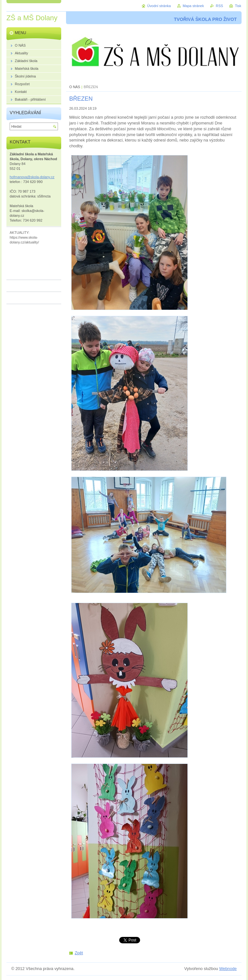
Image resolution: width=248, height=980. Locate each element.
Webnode (228, 969)
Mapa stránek (193, 6)
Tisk (238, 6)
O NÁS (75, 87)
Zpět (79, 953)
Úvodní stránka (159, 6)
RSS (219, 6)
